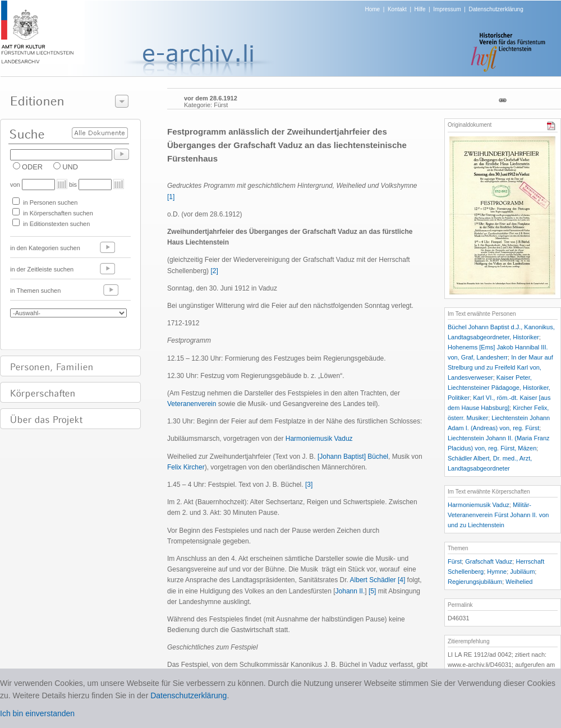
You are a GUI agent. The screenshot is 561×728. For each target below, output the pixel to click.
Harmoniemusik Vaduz (319, 439)
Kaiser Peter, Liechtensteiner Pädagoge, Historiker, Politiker (499, 388)
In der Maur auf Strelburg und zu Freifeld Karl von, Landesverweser (500, 367)
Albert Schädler (373, 580)
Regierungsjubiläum (475, 582)
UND (70, 167)
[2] (214, 271)
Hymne (497, 572)
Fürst (455, 561)
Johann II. (350, 591)
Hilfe (420, 9)
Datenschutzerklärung (496, 9)
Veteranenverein (192, 404)
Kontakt (397, 9)
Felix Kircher (186, 467)
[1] (171, 197)
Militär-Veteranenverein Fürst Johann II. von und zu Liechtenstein (498, 515)
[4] (401, 580)
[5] (372, 591)
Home (373, 9)
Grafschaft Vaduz (489, 561)
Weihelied (519, 582)
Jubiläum (522, 572)
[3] (309, 485)
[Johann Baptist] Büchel (353, 457)
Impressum (447, 9)
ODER (32, 167)
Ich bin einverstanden (37, 713)
